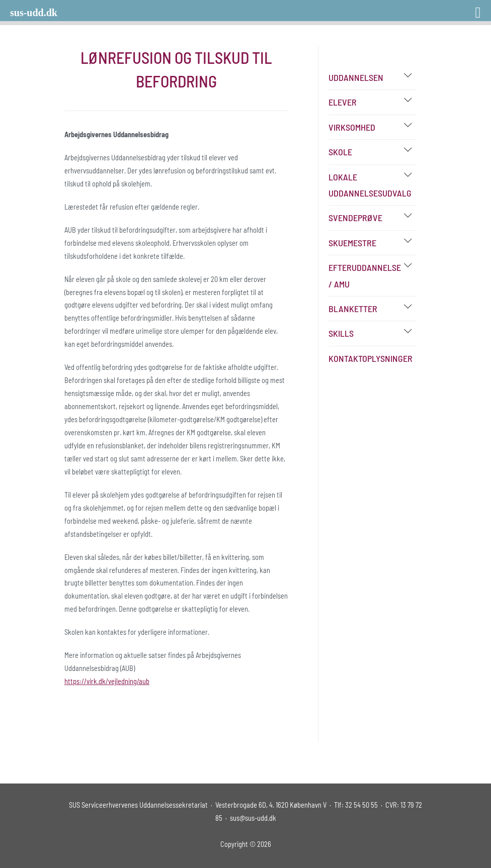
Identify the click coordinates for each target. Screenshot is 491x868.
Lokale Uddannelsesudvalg (370, 185)
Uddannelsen (356, 77)
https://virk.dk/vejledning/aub (107, 681)
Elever (343, 102)
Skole (340, 152)
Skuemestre (352, 243)
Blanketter (353, 309)
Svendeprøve (355, 218)
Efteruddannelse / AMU (365, 275)
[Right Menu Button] (465, 9)
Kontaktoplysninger (371, 358)
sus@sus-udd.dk (253, 818)
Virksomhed (352, 127)
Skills (341, 333)
